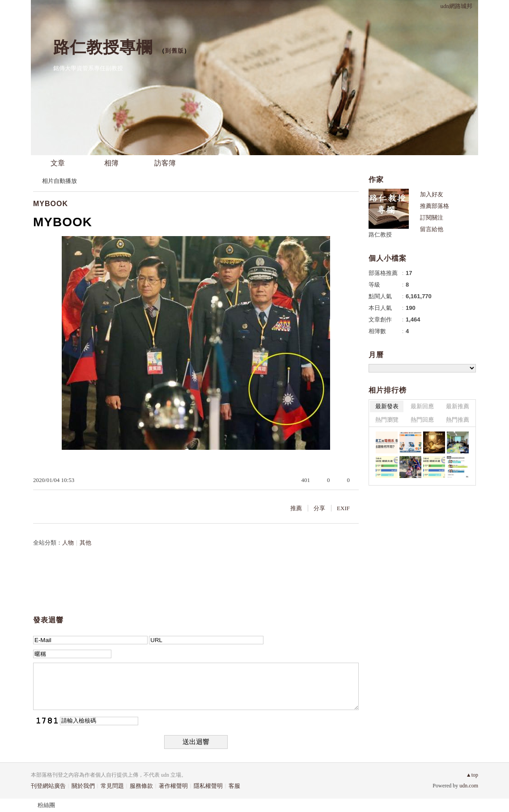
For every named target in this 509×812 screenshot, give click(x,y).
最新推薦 (458, 406)
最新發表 (387, 406)
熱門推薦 (458, 420)
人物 (68, 543)
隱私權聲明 (208, 786)
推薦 (296, 508)
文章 (58, 163)
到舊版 (174, 51)
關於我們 (83, 786)
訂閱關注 (432, 218)
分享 (319, 508)
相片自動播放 (59, 181)
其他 (85, 543)
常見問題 (112, 786)
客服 (234, 786)
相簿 (111, 163)
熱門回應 (422, 420)
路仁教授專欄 (103, 47)
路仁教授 (380, 235)
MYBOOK (51, 204)
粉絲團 (46, 805)
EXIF (343, 508)
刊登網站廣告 (48, 786)
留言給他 (432, 229)
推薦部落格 (435, 206)
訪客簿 (165, 163)
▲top (472, 775)
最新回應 (422, 406)
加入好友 (432, 194)
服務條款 (141, 786)
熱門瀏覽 (387, 420)
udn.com (469, 786)
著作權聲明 (173, 786)
